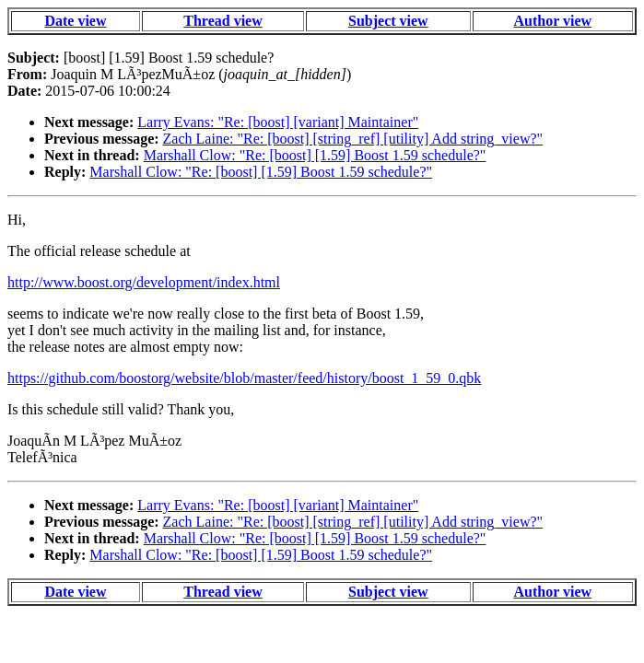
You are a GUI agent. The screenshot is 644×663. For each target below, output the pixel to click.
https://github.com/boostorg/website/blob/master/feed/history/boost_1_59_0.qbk (244, 378)
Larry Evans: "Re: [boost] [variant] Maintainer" (278, 122)
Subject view (388, 21)
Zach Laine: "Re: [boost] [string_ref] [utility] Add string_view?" (353, 139)
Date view (75, 21)
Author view (552, 21)
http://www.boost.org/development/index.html (144, 282)
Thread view (222, 21)
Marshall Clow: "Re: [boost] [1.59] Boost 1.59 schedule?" (315, 155)
